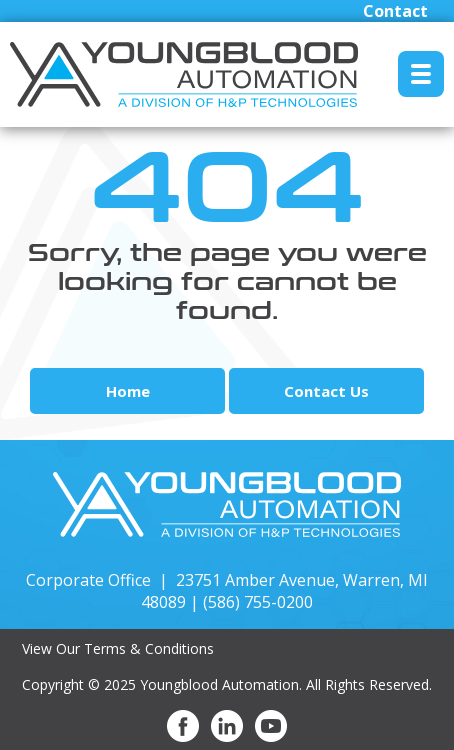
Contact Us (326, 391)
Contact (395, 11)
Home (128, 391)
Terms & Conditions (149, 648)
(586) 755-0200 (258, 602)
